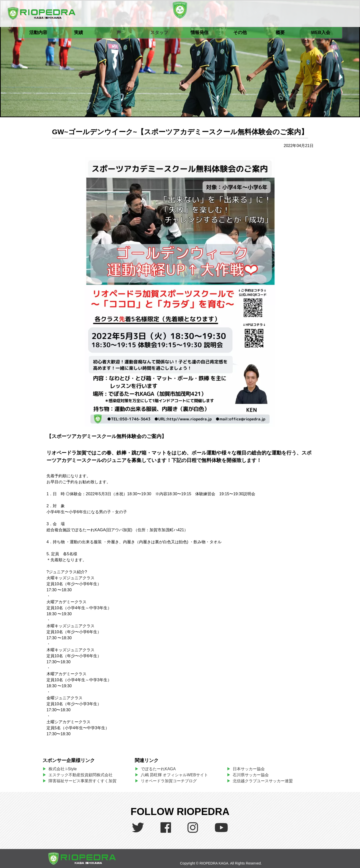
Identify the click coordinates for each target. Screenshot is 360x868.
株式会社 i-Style (63, 769)
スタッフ (159, 32)
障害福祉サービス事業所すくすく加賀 (82, 781)
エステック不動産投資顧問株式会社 (80, 775)
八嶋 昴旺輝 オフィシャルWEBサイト (176, 775)
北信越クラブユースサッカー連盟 (263, 781)
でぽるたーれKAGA (158, 769)
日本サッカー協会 (249, 769)
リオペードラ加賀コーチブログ (169, 781)
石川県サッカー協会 (251, 775)
